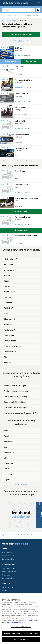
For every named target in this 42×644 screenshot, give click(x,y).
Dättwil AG (9, 308)
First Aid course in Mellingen (16, 391)
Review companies (9, 556)
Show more (21, 485)
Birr (6, 357)
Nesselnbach (9, 292)
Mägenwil (8, 297)
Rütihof (7, 275)
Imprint (4, 591)
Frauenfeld (9, 463)
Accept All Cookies (21, 640)
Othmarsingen (10, 341)
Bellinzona (8, 442)
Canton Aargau (12, 21)
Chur (6, 458)
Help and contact (8, 587)
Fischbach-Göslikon (12, 346)
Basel (6, 436)
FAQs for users (7, 553)
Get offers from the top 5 (21, 34)
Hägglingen (9, 335)
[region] (21, 619)
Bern (6, 447)
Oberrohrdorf (10, 319)
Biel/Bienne (9, 452)
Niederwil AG (9, 330)
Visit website (11, 61)
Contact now (32, 61)
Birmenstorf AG (11, 352)
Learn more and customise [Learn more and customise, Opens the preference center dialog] (21, 627)
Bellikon (7, 363)
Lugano (7, 480)
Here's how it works (9, 572)
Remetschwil (9, 324)
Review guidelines (8, 559)
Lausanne (8, 474)
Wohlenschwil (10, 270)
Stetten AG (9, 265)
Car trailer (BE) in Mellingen (15, 408)
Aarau (7, 431)
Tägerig (7, 281)
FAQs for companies (9, 568)
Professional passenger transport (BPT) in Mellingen (21, 413)
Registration (6, 575)
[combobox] (19, 10)
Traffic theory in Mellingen (15, 386)
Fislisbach (8, 303)
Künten (7, 314)
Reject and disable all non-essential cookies (21, 633)
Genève (7, 469)
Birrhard (8, 286)
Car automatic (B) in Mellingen (17, 397)
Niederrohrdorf (10, 259)
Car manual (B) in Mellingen (16, 402)
